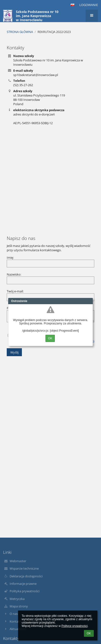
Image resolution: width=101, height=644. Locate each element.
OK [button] (89, 633)
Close (89, 301)
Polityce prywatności (74, 626)
